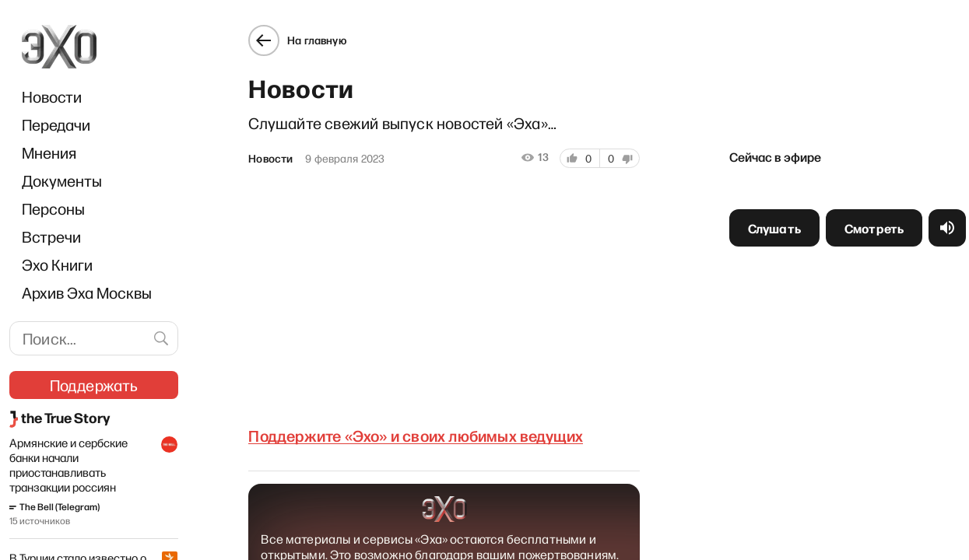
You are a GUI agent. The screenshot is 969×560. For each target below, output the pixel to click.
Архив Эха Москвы (87, 292)
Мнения (49, 152)
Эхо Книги (57, 264)
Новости (52, 96)
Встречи (51, 236)
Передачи (56, 124)
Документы (62, 180)
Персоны (53, 208)
